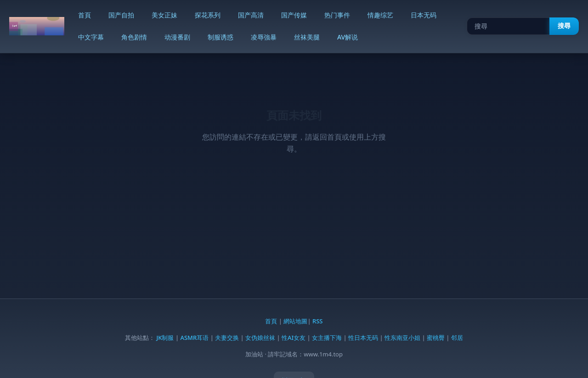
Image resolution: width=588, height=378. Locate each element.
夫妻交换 (227, 338)
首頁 (85, 15)
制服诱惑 (220, 37)
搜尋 (564, 26)
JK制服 (165, 338)
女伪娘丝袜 (260, 338)
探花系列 (208, 15)
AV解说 (348, 37)
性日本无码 (363, 338)
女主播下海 (327, 338)
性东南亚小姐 (402, 338)
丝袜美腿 (307, 37)
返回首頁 (327, 137)
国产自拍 (121, 15)
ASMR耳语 (194, 338)
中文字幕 (91, 37)
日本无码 (424, 15)
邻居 (457, 338)
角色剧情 (134, 37)
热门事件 (337, 15)
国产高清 (251, 15)
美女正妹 (164, 15)
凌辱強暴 (264, 37)
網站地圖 (295, 321)
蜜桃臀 (436, 338)
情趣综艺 (380, 15)
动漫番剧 (177, 37)
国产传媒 (294, 15)
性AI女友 (294, 338)
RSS (318, 321)
